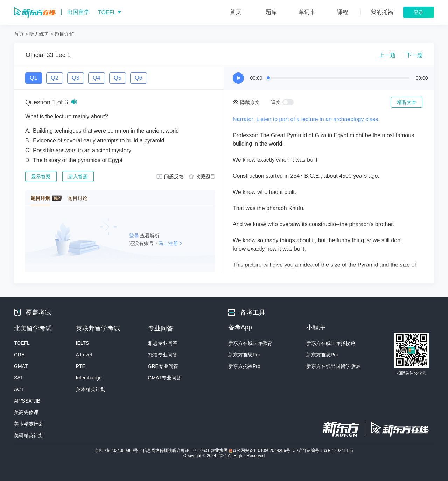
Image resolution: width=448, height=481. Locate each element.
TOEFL (22, 343)
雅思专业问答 (163, 343)
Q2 (54, 78)
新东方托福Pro (244, 366)
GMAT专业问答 (165, 378)
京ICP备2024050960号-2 (119, 451)
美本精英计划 (29, 424)
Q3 (75, 78)
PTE (81, 366)
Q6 (138, 78)
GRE (19, 355)
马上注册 (168, 243)
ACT (19, 389)
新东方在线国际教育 (250, 343)
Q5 (117, 78)
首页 (19, 34)
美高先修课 (26, 412)
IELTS (83, 343)
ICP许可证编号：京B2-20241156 (322, 451)
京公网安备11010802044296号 (260, 451)
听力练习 (39, 34)
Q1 (33, 78)
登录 (135, 236)
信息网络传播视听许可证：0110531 (177, 451)
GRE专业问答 (163, 366)
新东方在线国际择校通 (331, 343)
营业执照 (220, 451)
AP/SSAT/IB (27, 401)
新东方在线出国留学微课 (333, 366)
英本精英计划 (91, 389)
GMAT (21, 366)
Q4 (96, 78)
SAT (19, 378)
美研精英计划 (29, 435)
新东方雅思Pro (244, 355)
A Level (84, 355)
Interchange (89, 378)
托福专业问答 (163, 355)
